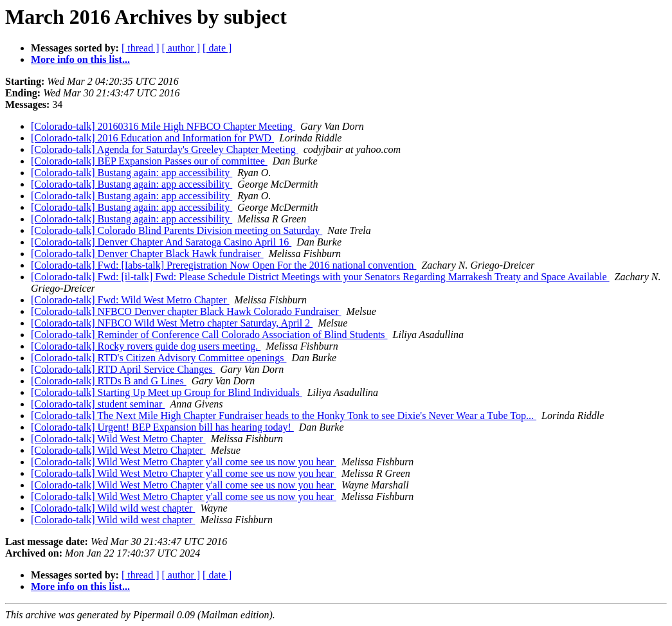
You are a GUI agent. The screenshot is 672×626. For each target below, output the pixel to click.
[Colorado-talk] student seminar (98, 404)
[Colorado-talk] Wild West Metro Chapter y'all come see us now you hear (184, 462)
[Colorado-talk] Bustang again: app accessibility (132, 173)
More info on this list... (80, 59)
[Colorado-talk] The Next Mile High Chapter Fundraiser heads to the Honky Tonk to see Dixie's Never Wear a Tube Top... (284, 416)
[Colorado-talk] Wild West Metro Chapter (118, 439)
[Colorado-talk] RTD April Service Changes (123, 369)
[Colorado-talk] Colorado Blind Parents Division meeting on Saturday (177, 230)
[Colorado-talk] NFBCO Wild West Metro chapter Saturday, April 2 (172, 323)
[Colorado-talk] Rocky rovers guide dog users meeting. (146, 346)
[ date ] (217, 48)
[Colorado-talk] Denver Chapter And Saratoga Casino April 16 (161, 242)
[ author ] (181, 48)
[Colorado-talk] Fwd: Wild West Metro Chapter (130, 300)
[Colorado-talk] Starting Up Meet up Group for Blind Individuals (167, 392)
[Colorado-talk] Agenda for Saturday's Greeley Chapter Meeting (165, 149)
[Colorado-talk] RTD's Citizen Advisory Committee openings (159, 358)
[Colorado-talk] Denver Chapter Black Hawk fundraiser (147, 254)
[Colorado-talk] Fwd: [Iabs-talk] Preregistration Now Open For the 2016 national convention (223, 265)
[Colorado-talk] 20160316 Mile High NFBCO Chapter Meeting (163, 126)
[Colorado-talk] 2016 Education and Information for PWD (152, 138)
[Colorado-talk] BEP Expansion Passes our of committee (149, 161)
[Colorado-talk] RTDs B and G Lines (109, 381)
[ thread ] (141, 48)
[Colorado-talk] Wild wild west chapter (113, 508)
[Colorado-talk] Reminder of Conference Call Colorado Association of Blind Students (209, 335)
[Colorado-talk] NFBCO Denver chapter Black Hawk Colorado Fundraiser (186, 311)
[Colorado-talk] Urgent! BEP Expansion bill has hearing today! (162, 427)
